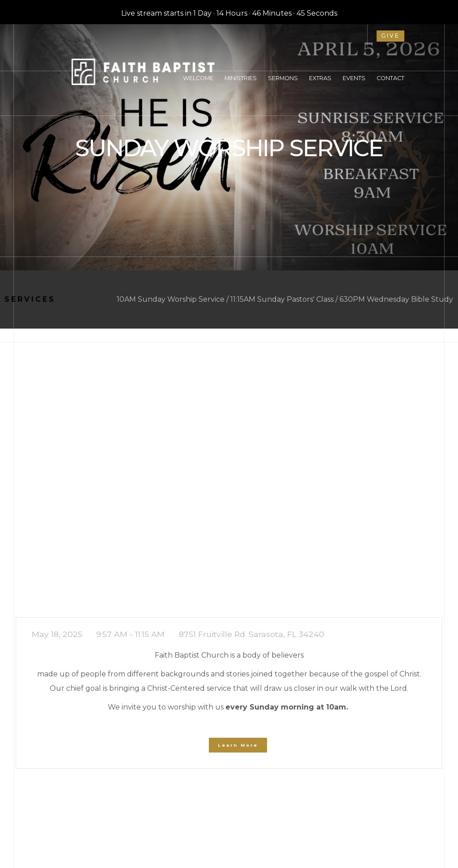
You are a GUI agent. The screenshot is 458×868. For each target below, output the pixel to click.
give (390, 36)
